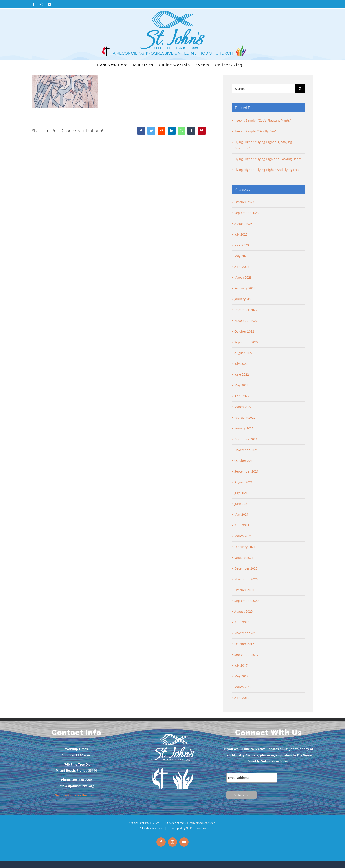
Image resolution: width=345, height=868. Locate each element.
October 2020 (244, 590)
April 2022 (242, 396)
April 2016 (242, 698)
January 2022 (244, 428)
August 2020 (243, 611)
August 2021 (243, 482)
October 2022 (244, 331)
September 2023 (246, 213)
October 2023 (244, 202)
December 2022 (246, 310)
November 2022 (246, 321)
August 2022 (243, 353)
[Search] (300, 89)
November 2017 (246, 633)
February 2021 (245, 547)
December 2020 (246, 568)
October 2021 (244, 461)
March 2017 (243, 687)
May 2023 (241, 256)
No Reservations (196, 828)
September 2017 (246, 655)
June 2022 (242, 374)
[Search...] (263, 89)
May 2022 (241, 385)
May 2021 (241, 514)
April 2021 (242, 525)
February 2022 (245, 418)
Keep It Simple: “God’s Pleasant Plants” (263, 120)
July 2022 (241, 364)
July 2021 (241, 493)
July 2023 (241, 234)
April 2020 (242, 622)
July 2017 (241, 665)
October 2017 (244, 644)
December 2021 (246, 439)
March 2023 (243, 277)
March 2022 (243, 407)
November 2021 (246, 450)
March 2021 (243, 536)
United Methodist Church (200, 823)
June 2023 (242, 245)
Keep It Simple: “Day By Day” (255, 131)
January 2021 (244, 558)
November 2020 (246, 579)
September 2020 (246, 601)
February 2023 (245, 288)
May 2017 (241, 676)
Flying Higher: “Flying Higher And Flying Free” (267, 170)
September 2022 (246, 342)
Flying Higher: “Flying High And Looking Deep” (268, 159)
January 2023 (244, 299)
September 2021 (246, 471)
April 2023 (242, 267)
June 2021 (242, 504)
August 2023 (243, 224)
